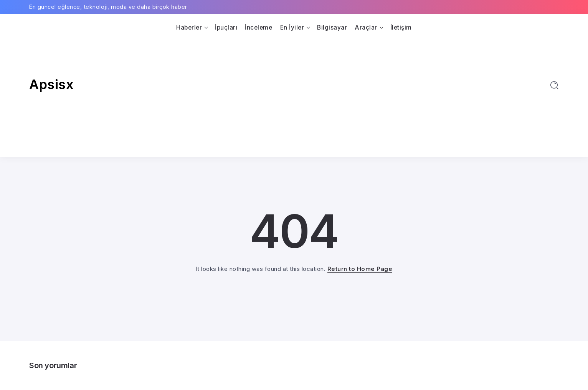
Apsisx (51, 84)
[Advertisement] (294, 91)
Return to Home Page (360, 269)
